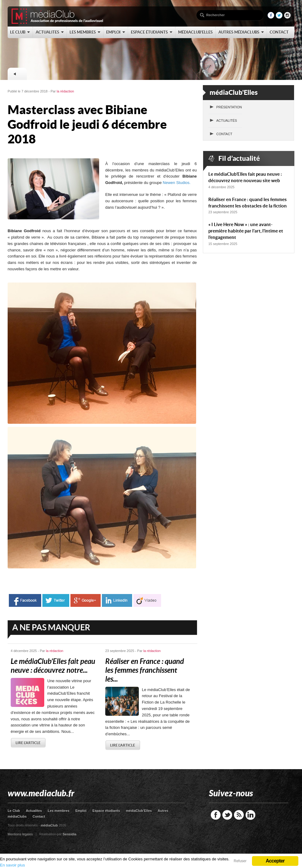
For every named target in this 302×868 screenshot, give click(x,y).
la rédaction (65, 91)
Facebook (216, 815)
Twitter (227, 815)
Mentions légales (20, 834)
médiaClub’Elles (139, 811)
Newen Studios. (177, 183)
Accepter (275, 861)
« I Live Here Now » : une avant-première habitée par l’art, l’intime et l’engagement (246, 231)
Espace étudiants (106, 811)
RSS (239, 815)
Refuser (240, 861)
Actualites (34, 811)
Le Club (14, 811)
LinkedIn (250, 815)
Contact (224, 134)
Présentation (229, 107)
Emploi (81, 811)
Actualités (227, 121)
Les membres (59, 811)
